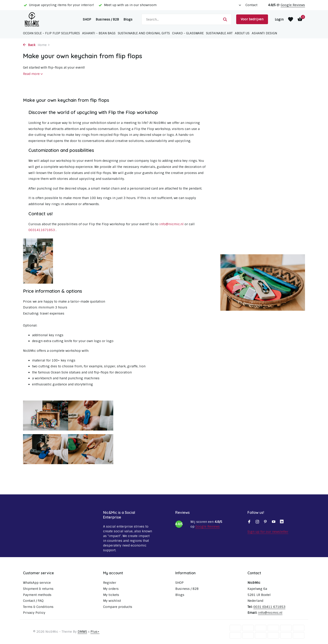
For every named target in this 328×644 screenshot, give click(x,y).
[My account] (279, 19)
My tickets (111, 595)
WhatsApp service (37, 583)
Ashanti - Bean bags (99, 33)
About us (242, 33)
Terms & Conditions (38, 607)
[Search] (187, 19)
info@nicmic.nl (171, 224)
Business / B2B (107, 19)
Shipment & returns (38, 589)
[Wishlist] (291, 19)
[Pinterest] (266, 522)
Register (110, 583)
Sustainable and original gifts (144, 33)
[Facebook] (249, 522)
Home (44, 45)
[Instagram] (257, 522)
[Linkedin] (282, 522)
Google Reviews (293, 5)
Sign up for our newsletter (268, 532)
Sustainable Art (219, 33)
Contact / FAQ (33, 601)
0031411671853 (42, 230)
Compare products (118, 607)
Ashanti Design (264, 33)
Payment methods (37, 595)
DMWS (82, 632)
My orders (111, 589)
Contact (251, 5)
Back (29, 45)
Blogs (128, 19)
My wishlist (112, 601)
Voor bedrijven (252, 19)
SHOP (87, 19)
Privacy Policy (34, 613)
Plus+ (95, 632)
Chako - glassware (188, 33)
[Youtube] (274, 522)
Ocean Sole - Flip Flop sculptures (51, 33)
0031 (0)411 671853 (269, 607)
